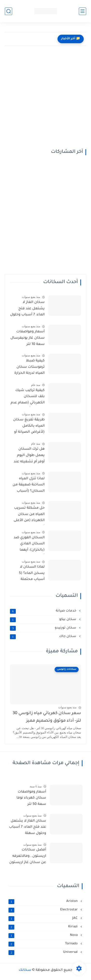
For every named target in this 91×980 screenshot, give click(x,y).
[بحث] (8, 11)
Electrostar (44, 910)
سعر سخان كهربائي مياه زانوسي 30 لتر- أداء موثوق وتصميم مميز (47, 717)
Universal (44, 952)
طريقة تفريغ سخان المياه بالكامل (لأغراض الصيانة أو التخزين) (29, 427)
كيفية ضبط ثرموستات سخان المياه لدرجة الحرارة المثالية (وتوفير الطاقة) (29, 368)
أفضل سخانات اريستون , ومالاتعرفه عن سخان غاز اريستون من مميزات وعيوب (28, 857)
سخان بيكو (44, 620)
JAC (44, 918)
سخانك (25, 970)
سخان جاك (44, 637)
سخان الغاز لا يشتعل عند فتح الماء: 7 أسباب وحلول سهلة (27, 310)
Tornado (44, 944)
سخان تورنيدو (44, 628)
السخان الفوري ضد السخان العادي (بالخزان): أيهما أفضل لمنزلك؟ (29, 545)
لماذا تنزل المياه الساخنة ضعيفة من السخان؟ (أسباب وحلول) (29, 486)
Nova (44, 935)
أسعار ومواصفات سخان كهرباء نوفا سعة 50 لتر (31, 798)
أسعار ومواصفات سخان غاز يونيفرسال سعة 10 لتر (28, 338)
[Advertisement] (45, 101)
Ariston (44, 901)
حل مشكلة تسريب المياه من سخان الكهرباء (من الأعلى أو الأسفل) (29, 515)
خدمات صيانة (44, 611)
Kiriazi (44, 927)
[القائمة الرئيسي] (83, 11)
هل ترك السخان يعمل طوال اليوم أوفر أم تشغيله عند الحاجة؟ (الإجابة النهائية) (29, 456)
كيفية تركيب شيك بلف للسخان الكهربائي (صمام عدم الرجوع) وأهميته (28, 398)
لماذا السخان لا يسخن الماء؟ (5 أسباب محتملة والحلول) (32, 574)
